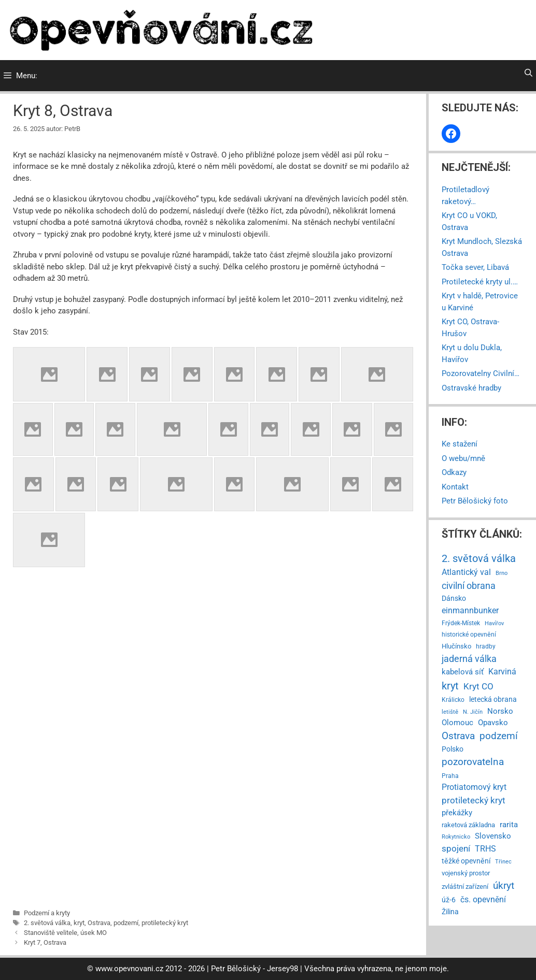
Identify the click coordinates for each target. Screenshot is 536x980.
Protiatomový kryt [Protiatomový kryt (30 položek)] (474, 787)
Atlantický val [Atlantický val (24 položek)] (466, 572)
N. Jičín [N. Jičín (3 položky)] (473, 712)
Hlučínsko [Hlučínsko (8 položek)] (456, 646)
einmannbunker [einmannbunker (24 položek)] (470, 610)
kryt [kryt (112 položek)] (450, 686)
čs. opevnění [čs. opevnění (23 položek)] (483, 899)
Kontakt (455, 487)
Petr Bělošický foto (475, 501)
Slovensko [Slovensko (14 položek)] (493, 836)
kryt (79, 923)
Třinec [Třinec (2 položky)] (503, 862)
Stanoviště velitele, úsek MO (65, 933)
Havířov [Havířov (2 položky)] (494, 623)
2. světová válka (47, 923)
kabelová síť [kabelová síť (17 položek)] (463, 672)
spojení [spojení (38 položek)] (456, 848)
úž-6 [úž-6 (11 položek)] (449, 900)
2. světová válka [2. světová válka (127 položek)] (479, 558)
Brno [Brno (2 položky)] (502, 573)
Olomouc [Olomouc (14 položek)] (457, 723)
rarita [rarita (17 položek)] (509, 825)
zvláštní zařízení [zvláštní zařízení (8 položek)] (465, 887)
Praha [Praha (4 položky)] (450, 776)
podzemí (126, 923)
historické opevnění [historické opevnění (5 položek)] (469, 635)
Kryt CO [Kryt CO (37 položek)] (478, 686)
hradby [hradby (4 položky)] (486, 646)
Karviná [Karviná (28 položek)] (502, 672)
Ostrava (99, 923)
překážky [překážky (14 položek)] (457, 813)
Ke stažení (460, 444)
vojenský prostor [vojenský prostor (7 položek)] (466, 873)
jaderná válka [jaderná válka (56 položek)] (469, 659)
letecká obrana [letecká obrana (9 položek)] (493, 699)
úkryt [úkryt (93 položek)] (504, 885)
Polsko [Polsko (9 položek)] (453, 749)
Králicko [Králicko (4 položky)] (453, 700)
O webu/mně (463, 458)
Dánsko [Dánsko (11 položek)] (454, 598)
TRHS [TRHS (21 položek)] (485, 849)
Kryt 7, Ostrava (45, 942)
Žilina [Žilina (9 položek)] (450, 912)
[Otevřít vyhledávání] (528, 73)
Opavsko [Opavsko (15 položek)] (493, 723)
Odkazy (454, 472)
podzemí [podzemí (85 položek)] (499, 736)
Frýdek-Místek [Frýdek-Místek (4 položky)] (461, 623)
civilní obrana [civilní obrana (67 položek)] (469, 586)
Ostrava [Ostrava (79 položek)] (458, 736)
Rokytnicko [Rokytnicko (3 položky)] (456, 837)
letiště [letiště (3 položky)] (450, 712)
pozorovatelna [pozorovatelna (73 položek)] (473, 762)
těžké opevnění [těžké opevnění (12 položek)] (466, 861)
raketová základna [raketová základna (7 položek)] (468, 825)
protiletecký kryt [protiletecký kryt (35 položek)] (474, 800)
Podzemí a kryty (47, 913)
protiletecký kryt (165, 923)
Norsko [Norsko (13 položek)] (500, 711)
